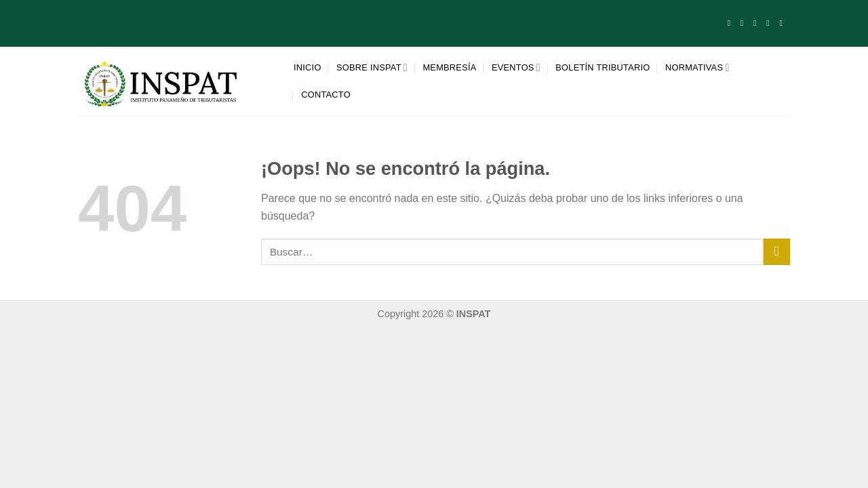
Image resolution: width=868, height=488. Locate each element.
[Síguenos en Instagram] (745, 23)
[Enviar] (777, 252)
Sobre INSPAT (372, 67)
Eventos (516, 67)
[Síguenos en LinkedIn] (770, 23)
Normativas (697, 67)
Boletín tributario (603, 67)
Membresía (449, 67)
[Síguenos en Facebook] (732, 23)
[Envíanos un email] (757, 23)
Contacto (326, 95)
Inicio (308, 67)
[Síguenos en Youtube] (783, 23)
